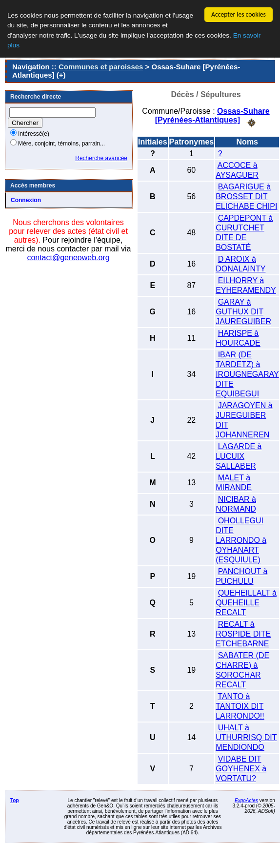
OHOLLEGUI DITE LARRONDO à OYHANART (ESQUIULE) (241, 540)
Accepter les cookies (239, 14)
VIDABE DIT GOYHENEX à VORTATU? (241, 768)
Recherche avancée (101, 158)
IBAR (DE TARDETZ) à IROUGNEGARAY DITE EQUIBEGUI (247, 374)
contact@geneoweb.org (68, 258)
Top (15, 800)
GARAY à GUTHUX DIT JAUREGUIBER (243, 311)
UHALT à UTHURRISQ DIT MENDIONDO (246, 737)
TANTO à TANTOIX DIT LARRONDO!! (240, 706)
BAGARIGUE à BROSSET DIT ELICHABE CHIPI (246, 196)
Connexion (26, 200)
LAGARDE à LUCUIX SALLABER (239, 456)
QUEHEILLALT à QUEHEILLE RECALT (246, 602)
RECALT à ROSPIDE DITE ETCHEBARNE (243, 633)
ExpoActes (246, 800)
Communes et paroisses (101, 67)
